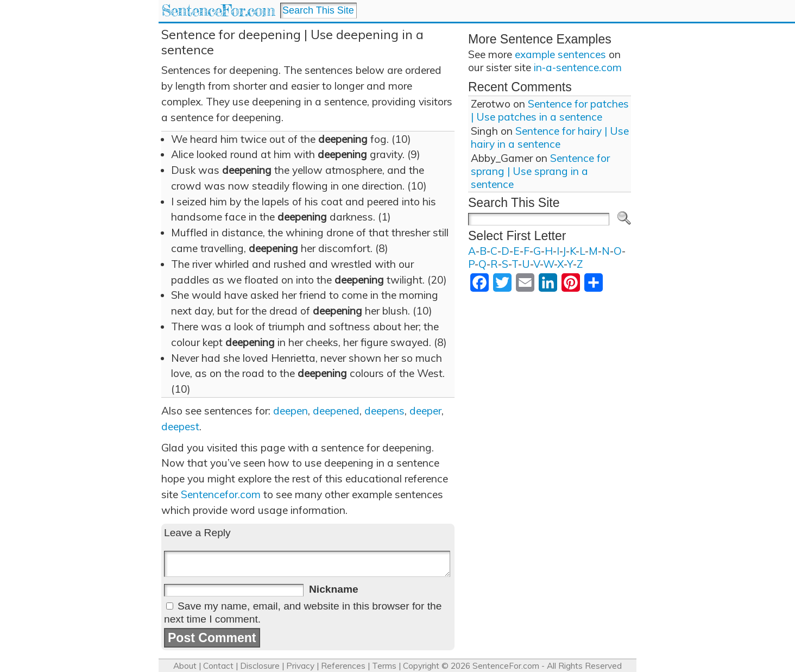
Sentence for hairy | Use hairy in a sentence (550, 137)
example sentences (560, 54)
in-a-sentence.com (578, 67)
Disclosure (260, 666)
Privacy (300, 666)
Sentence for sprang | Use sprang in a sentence (540, 171)
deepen (291, 411)
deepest (180, 426)
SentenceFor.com (218, 11)
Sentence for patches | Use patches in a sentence (550, 110)
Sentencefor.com (221, 494)
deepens (384, 411)
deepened (336, 411)
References (343, 666)
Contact (218, 666)
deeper (425, 411)
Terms (384, 666)
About (185, 666)
